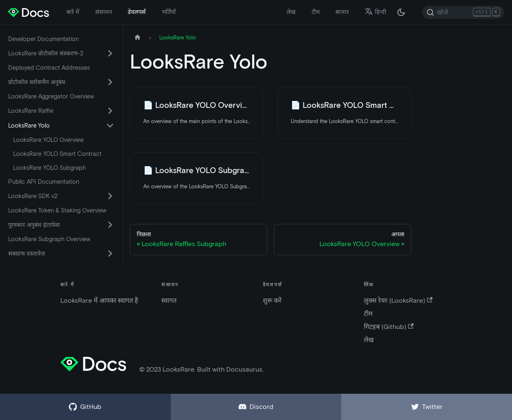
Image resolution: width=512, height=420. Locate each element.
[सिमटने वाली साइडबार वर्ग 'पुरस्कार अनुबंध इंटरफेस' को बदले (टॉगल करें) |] (110, 225)
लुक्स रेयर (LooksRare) (398, 300)
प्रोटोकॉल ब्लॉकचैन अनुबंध (37, 82)
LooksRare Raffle (31, 111)
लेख (291, 12)
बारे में (73, 12)
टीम (316, 12)
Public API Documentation (44, 182)
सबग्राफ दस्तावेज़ (27, 253)
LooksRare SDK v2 (33, 196)
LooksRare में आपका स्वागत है (99, 300)
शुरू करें (272, 300)
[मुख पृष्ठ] (138, 38)
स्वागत (169, 300)
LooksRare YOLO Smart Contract (57, 154)
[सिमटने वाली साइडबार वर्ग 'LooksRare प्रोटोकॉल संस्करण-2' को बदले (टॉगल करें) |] (110, 53)
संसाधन (104, 12)
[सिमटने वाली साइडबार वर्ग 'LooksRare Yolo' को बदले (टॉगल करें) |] (110, 126)
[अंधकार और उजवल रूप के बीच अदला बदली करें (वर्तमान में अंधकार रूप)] (401, 12)
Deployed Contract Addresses (49, 68)
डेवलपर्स (137, 12)
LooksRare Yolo (29, 126)
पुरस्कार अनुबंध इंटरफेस (34, 225)
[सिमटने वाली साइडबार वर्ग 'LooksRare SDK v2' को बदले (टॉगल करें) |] (110, 196)
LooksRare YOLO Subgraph (49, 168)
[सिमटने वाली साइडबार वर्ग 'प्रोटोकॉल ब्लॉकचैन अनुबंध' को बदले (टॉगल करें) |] (110, 82)
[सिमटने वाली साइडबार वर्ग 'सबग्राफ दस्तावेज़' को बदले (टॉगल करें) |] (110, 253)
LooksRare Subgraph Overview (49, 239)
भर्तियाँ (169, 12)
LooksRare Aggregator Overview (51, 96)
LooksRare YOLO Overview (48, 140)
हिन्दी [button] (375, 12)
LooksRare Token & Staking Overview (57, 210)
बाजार (342, 12)
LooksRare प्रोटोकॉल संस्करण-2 (46, 53)
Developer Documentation (44, 39)
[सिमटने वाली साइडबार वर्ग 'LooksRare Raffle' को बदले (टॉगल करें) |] (110, 111)
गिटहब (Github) (389, 327)
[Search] (463, 12)
